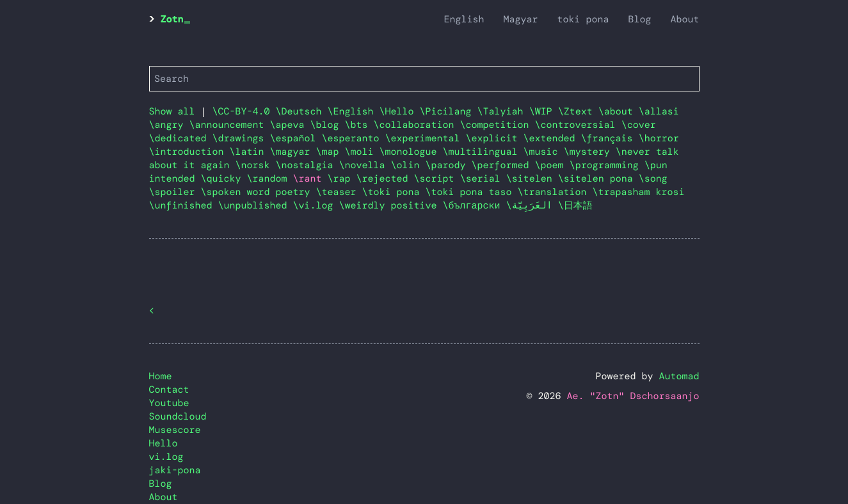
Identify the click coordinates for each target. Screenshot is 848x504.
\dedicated (181, 138)
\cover (639, 125)
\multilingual (483, 152)
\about (619, 111)
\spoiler (175, 192)
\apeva (290, 125)
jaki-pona (175, 470)
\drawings (241, 138)
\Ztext (578, 111)
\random (270, 178)
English (464, 19)
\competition (498, 125)
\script (437, 178)
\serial (483, 178)
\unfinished (184, 205)
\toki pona (394, 192)
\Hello (400, 111)
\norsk (256, 165)
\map (331, 152)
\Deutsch (302, 111)
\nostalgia (308, 165)
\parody (449, 165)
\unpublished (256, 205)
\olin (408, 165)
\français (610, 138)
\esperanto (354, 138)
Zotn (172, 19)
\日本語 (575, 205)
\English (354, 111)
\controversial (578, 125)
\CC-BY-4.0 (244, 111)
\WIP (544, 111)
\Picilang (449, 111)
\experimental (426, 138)
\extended (552, 138)
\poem (552, 165)
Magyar (520, 19)
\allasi (659, 111)
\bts (359, 125)
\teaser (339, 192)
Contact (169, 390)
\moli (362, 152)
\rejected (385, 178)
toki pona (583, 19)
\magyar (293, 152)
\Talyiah (503, 111)
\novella (365, 165)
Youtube (169, 403)
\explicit (495, 138)
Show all (172, 111)
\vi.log (316, 205)
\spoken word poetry (259, 192)
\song (653, 178)
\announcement (230, 125)
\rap (342, 178)
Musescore (175, 430)
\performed (503, 165)
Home (161, 376)
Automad (679, 376)
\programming (607, 165)
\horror (659, 138)
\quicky (224, 178)
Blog (639, 19)
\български (475, 205)
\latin (250, 152)
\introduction (189, 152)
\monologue (411, 152)
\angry (169, 125)
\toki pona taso (472, 192)
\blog (328, 125)
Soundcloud (178, 416)
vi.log (166, 457)
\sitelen (532, 178)
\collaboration (417, 125)
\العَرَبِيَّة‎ (532, 205)
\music (544, 152)
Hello (164, 443)
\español (296, 138)
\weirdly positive (391, 205)
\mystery (590, 152)
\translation (555, 192)
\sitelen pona (598, 178)
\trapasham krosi (639, 192)
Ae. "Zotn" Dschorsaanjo (633, 396)
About (684, 19)
